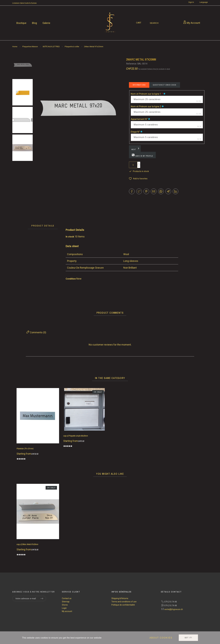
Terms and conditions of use (124, 602)
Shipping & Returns (120, 598)
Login (64, 608)
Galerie (46, 23)
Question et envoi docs (165, 85)
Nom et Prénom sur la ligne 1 (147, 94)
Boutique (21, 23)
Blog (34, 23)
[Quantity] (133, 165)
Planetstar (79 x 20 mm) (25, 449)
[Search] (154, 23)
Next (136, 149)
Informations (139, 85)
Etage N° (136, 132)
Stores (65, 605)
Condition (71, 279)
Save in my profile (142, 155)
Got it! (188, 638)
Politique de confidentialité (123, 605)
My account (67, 611)
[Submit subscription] (42, 599)
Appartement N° (139, 119)
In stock (70, 237)
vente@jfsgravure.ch (174, 609)
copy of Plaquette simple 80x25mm (76, 436)
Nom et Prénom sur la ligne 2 (146, 106)
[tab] (43, 226)
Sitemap (66, 602)
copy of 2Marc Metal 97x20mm (27, 544)
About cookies (161, 638)
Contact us (67, 598)
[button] (138, 179)
